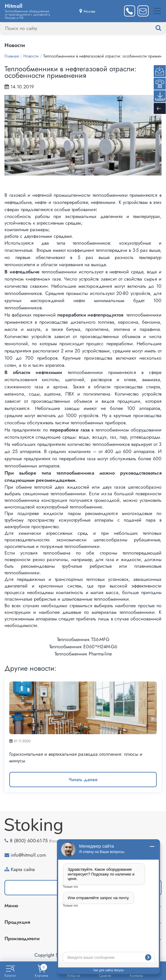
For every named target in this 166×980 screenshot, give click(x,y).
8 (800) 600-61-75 (29, 841)
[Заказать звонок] (130, 11)
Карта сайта (23, 869)
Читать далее (83, 780)
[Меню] (157, 11)
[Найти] (164, 28)
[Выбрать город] (87, 11)
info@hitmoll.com (28, 855)
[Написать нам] (143, 11)
